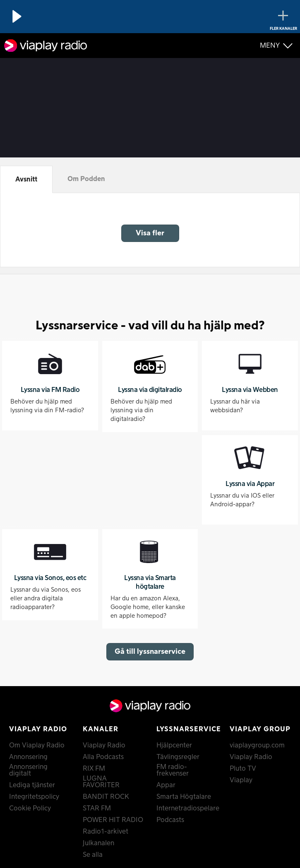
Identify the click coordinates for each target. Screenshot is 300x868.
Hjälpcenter (174, 745)
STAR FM (97, 808)
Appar (166, 785)
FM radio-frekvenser (173, 770)
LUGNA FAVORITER (101, 782)
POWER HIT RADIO (113, 820)
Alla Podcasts (103, 757)
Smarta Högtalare (184, 797)
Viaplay (241, 780)
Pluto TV (243, 769)
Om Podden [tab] (86, 179)
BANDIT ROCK (106, 797)
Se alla (93, 855)
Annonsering (28, 757)
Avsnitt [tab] (26, 179)
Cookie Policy (30, 808)
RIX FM (94, 769)
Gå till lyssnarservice (150, 652)
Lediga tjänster (32, 785)
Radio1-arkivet (106, 832)
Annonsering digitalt (28, 770)
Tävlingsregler (178, 757)
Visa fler (150, 233)
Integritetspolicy (34, 797)
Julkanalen (98, 843)
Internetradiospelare (187, 808)
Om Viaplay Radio (37, 745)
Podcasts (170, 820)
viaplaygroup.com (257, 745)
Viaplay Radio (104, 745)
